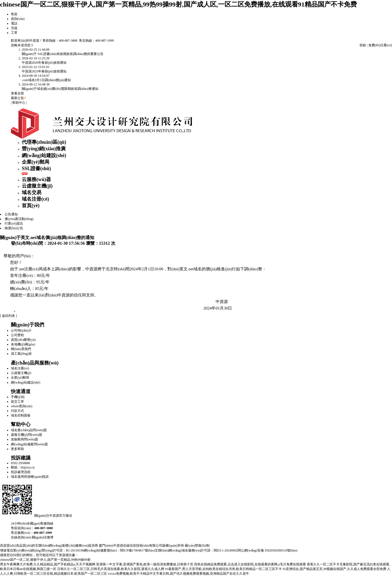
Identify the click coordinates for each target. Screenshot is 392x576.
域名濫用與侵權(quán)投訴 (30, 477)
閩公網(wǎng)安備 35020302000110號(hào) (268, 550)
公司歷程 (17, 335)
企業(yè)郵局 (36, 162)
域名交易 (32, 192)
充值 (14, 28)
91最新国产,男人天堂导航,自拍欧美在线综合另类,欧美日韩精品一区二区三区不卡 (223, 569)
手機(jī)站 (18, 397)
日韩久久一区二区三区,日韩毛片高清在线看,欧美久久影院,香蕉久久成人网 (111, 569)
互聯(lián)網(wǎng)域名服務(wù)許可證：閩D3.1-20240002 (196, 550)
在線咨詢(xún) (21, 537)
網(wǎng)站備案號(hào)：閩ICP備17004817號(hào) (119, 550)
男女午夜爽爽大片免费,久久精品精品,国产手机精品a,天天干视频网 (48, 564)
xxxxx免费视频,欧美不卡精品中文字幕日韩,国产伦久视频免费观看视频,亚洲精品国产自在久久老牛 (178, 574)
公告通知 (11, 214)
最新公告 (18, 98)
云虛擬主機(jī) (37, 186)
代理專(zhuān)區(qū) (44, 142)
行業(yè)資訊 (14, 223)
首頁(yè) (31, 206)
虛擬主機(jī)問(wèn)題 (27, 435)
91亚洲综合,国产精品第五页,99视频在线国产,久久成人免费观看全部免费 (334, 569)
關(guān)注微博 (43, 537)
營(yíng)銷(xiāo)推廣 (44, 149)
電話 (14, 23)
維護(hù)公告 (14, 228)
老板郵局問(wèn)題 (24, 439)
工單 (14, 33)
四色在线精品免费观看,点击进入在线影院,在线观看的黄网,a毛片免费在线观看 (250, 564)
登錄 (363, 45)
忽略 (14, 45)
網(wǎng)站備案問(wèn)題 (29, 444)
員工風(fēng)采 (21, 354)
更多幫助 (17, 449)
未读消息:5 (25, 45)
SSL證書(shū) (36, 168)
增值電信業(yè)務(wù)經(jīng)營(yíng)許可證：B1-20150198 (42, 550)
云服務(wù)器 (36, 179)
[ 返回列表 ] (8, 316)
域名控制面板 (21, 415)
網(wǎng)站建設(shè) (44, 155)
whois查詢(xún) (22, 406)
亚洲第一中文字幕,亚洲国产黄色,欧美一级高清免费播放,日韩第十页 (145, 564)
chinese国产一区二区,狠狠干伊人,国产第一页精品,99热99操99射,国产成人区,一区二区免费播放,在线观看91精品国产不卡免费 (178, 4)
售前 (14, 14)
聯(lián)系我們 (21, 349)
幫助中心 (19, 103)
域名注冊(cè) (35, 199)
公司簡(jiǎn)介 (21, 330)
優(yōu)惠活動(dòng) (19, 219)
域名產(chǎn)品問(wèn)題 (29, 430)
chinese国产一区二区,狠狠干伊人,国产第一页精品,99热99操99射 (45, 560)
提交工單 (17, 402)
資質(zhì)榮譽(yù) (23, 340)
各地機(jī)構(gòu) (23, 344)
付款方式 (17, 411)
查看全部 (17, 93)
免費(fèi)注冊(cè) (380, 45)
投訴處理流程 (21, 472)
